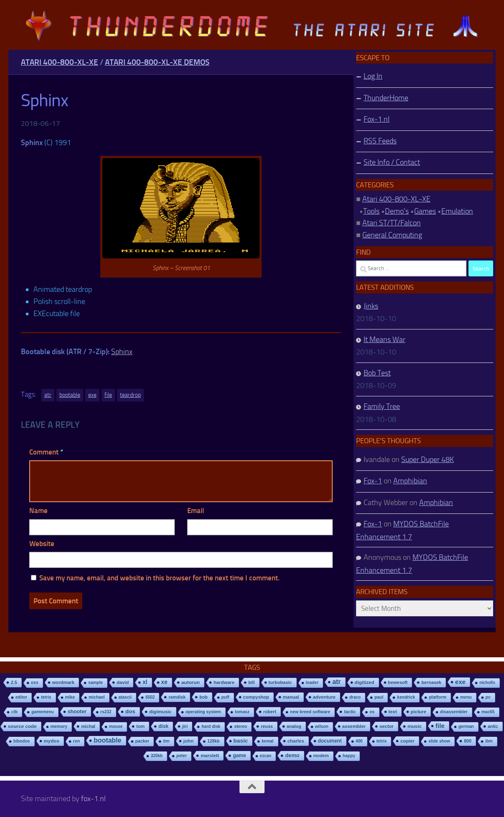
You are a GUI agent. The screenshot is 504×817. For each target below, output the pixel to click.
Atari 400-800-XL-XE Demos (157, 62)
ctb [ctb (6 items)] (14, 712)
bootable (70, 395)
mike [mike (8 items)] (70, 697)
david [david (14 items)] (123, 682)
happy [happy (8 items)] (349, 756)
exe (92, 395)
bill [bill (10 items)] (251, 682)
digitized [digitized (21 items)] (365, 682)
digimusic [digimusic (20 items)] (160, 712)
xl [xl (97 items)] (145, 682)
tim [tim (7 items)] (166, 741)
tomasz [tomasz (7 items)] (242, 712)
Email (196, 511)
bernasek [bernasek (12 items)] (431, 682)
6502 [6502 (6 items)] (150, 697)
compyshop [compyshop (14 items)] (256, 697)
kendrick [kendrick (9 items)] (406, 697)
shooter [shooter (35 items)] (77, 712)
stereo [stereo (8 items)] (241, 726)
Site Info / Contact (392, 162)
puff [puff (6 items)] (225, 697)
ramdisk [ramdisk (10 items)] (177, 697)
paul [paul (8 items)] (379, 697)
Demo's (397, 211)
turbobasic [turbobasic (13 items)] (280, 682)
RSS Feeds (380, 141)
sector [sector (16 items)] (387, 726)
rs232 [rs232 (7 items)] (106, 712)
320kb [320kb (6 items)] (157, 756)
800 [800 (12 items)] (468, 741)
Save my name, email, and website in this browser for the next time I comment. (159, 578)
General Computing (392, 235)
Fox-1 (373, 481)
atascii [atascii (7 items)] (125, 697)
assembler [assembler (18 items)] (354, 726)
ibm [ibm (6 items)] (489, 741)
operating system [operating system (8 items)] (203, 712)
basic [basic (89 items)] (241, 741)
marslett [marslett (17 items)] (210, 756)
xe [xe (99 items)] (164, 682)
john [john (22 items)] (189, 741)
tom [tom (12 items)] (140, 726)
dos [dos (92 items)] (130, 711)
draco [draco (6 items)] (355, 697)
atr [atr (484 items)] (336, 682)
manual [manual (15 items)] (291, 697)
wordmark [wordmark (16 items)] (64, 682)
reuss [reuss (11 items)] (267, 726)
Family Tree (382, 406)
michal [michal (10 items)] (88, 726)
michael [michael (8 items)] (97, 697)
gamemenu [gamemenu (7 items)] (43, 712)
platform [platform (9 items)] (438, 697)
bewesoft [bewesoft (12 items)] (398, 682)
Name (38, 511)
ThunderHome (386, 98)
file (108, 395)
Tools (371, 211)
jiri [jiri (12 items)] (185, 726)
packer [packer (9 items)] (143, 741)
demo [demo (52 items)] (292, 755)
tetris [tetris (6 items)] (46, 697)
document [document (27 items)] (330, 741)
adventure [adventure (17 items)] (324, 697)
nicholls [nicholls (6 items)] (487, 683)
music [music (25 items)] (415, 726)
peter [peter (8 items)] (182, 756)
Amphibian (410, 481)
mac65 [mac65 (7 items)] (488, 712)
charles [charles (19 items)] (296, 741)
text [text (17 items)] (393, 712)
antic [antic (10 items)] (493, 726)
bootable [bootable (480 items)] (107, 740)
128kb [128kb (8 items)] (213, 741)
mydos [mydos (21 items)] (52, 741)
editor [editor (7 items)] (21, 697)
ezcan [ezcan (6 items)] (266, 756)
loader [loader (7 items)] (312, 683)
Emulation (457, 211)
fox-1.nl (93, 799)
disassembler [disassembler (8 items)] (454, 712)
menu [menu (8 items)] (466, 697)
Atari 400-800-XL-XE (60, 62)
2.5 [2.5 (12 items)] (14, 682)
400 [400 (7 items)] (359, 741)
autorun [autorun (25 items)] (191, 682)
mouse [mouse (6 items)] (116, 726)
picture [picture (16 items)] (419, 712)
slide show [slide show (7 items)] (439, 741)
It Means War (384, 340)
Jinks (371, 306)
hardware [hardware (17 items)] (224, 682)
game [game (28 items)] (239, 756)
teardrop (130, 395)
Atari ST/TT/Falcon (392, 223)
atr (48, 395)
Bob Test (377, 373)
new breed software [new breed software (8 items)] (310, 712)
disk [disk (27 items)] (163, 726)
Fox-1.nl (377, 119)
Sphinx (122, 352)
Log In (373, 76)
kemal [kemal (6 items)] (267, 741)
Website (42, 544)
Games (425, 211)
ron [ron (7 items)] (76, 741)
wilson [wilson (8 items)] (322, 726)
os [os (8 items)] (372, 712)
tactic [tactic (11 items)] (350, 712)
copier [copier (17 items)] (407, 741)
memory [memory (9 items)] (59, 726)
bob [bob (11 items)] (204, 697)
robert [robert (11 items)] (270, 712)
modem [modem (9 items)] (321, 756)
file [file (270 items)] (440, 726)
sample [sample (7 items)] (95, 683)
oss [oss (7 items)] (35, 683)
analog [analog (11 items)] (294, 726)
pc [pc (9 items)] (488, 697)
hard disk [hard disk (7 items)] (211, 726)
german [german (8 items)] (466, 726)
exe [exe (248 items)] (460, 682)
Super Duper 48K (428, 460)
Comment (46, 452)
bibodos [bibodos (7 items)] (22, 741)
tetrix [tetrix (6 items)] (382, 741)
